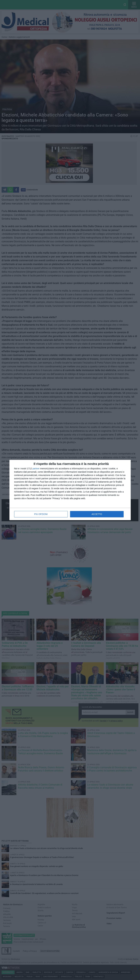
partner (36, 469)
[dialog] (70, 490)
